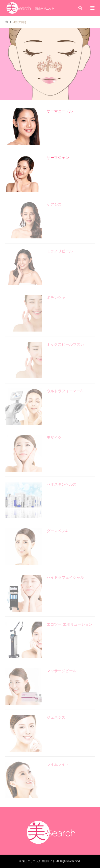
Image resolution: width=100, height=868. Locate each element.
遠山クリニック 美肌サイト (39, 861)
